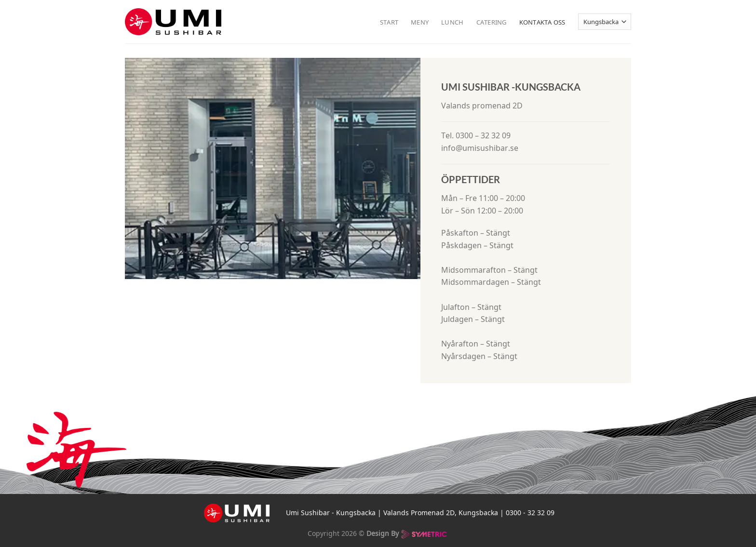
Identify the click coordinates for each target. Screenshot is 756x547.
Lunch (452, 22)
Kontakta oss (542, 22)
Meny (420, 22)
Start (389, 22)
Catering (492, 22)
